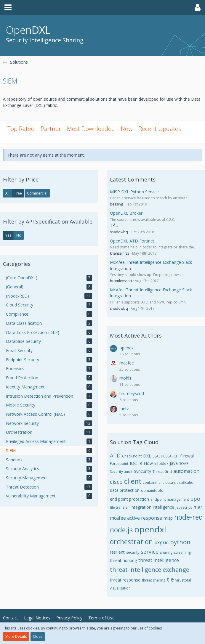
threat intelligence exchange (150, 570)
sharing (166, 552)
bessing (116, 204)
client (133, 481)
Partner (51, 129)
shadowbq (119, 232)
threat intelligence (159, 560)
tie (170, 579)
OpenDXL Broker (126, 213)
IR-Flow (146, 463)
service (150, 552)
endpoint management (170, 499)
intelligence (164, 507)
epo (195, 499)
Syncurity (142, 471)
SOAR (184, 464)
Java (174, 463)
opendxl (127, 348)
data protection (125, 490)
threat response (125, 580)
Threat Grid (162, 472)
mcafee (127, 363)
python (180, 542)
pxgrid (161, 542)
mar (198, 507)
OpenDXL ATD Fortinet (132, 241)
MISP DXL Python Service (134, 192)
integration (141, 507)
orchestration (131, 542)
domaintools (152, 490)
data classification (180, 482)
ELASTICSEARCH (166, 456)
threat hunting (123, 560)
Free (18, 193)
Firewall (187, 456)
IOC (133, 463)
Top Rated (21, 129)
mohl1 (125, 378)
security (133, 552)
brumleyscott (121, 281)
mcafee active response (136, 518)
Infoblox (161, 464)
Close (38, 636)
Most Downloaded (91, 129)
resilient (117, 552)
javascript (184, 507)
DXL (147, 456)
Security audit (121, 472)
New (127, 129)
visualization (120, 588)
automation (186, 471)
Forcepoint (119, 464)
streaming (182, 552)
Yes (8, 235)
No (19, 235)
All (7, 193)
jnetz (124, 408)
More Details (16, 636)
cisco (116, 482)
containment (153, 482)
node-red (189, 517)
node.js (121, 530)
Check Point (132, 456)
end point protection (129, 499)
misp (168, 518)
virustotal (183, 580)
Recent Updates (160, 129)
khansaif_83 (120, 253)
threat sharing (154, 580)
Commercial (37, 193)
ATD (115, 455)
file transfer (120, 507)
